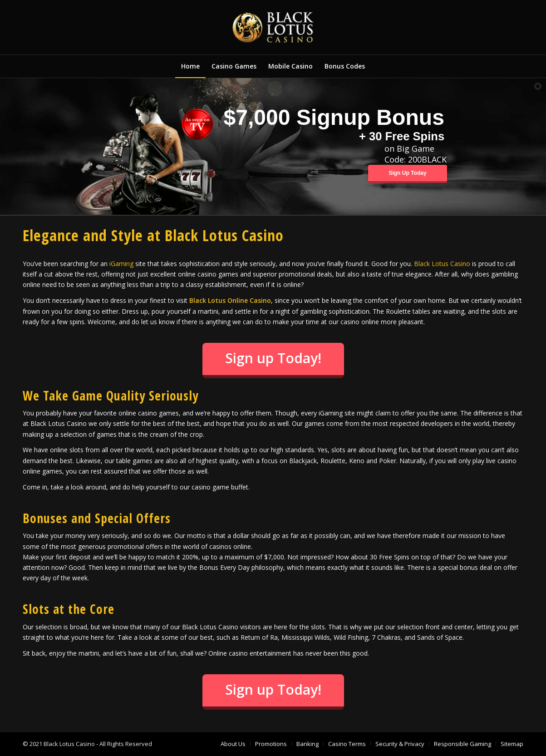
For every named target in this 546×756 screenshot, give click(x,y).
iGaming (121, 264)
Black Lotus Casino (442, 264)
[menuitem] (190, 66)
